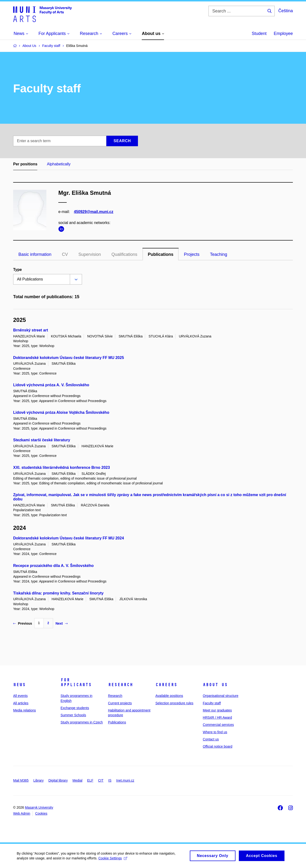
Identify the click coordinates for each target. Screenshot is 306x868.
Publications (161, 254)
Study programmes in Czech (82, 722)
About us (215, 685)
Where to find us (215, 732)
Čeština (286, 11)
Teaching (219, 254)
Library (39, 780)
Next (61, 623)
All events (20, 696)
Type (17, 270)
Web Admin (22, 813)
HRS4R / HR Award (217, 717)
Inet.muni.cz (125, 780)
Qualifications (124, 254)
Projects (192, 254)
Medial (77, 780)
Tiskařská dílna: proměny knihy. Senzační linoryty (58, 593)
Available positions (169, 696)
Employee (283, 34)
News (19, 685)
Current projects (120, 703)
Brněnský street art (31, 330)
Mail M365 (21, 780)
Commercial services (218, 725)
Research (120, 685)
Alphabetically (59, 164)
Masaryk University (39, 807)
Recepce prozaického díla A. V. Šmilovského (53, 566)
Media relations (25, 710)
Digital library (58, 780)
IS (110, 780)
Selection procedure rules (174, 703)
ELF (90, 780)
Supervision (90, 254)
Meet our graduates (217, 710)
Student (259, 34)
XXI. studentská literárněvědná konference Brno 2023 (62, 468)
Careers (166, 685)
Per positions (25, 164)
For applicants (76, 682)
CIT (101, 780)
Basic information (35, 254)
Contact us (211, 739)
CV (65, 254)
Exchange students (75, 708)
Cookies (41, 813)
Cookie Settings (113, 860)
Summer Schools (73, 715)
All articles (21, 703)
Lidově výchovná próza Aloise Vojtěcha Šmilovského (61, 412)
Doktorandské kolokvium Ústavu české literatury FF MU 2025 (68, 358)
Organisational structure (221, 696)
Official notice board (217, 746)
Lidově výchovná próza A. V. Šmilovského (51, 385)
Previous (23, 623)
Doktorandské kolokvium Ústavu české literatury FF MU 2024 (68, 538)
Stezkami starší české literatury (42, 440)
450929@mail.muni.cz (94, 212)
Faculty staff (212, 703)
